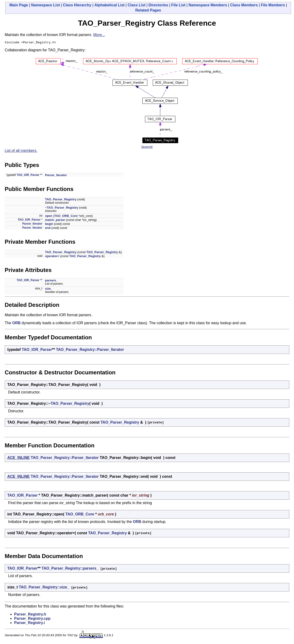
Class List (137, 5)
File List (178, 5)
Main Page (19, 5)
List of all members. (21, 151)
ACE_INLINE (18, 458)
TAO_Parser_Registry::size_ (44, 588)
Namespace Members (208, 5)
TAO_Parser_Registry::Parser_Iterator (90, 350)
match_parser (55, 221)
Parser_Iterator (56, 176)
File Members (273, 5)
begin (49, 225)
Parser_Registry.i (29, 623)
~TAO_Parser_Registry (62, 208)
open (49, 217)
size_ (49, 289)
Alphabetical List (109, 5)
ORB (16, 324)
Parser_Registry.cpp (32, 619)
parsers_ (51, 281)
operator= (52, 257)
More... (99, 35)
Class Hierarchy (77, 5)
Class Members (244, 5)
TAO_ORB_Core (66, 217)
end (48, 229)
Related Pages (148, 10)
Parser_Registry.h (30, 615)
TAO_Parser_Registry (61, 200)
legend (147, 148)
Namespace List (45, 5)
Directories (158, 5)
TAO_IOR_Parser (28, 176)
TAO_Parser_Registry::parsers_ (70, 569)
